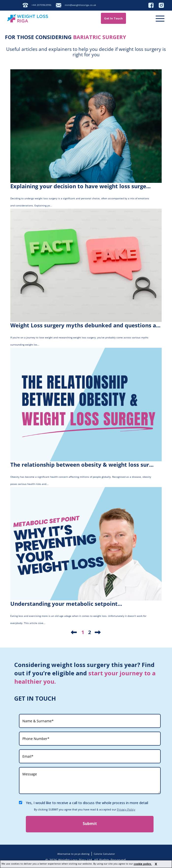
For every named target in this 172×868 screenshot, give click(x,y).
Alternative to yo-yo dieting (73, 854)
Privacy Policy (126, 810)
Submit (90, 824)
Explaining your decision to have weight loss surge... (80, 186)
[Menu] (159, 18)
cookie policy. (143, 864)
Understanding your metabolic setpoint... (66, 604)
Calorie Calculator (104, 854)
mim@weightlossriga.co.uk (80, 5)
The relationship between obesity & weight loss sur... (82, 464)
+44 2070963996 (41, 5)
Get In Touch (113, 18)
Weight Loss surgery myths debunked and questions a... (85, 325)
